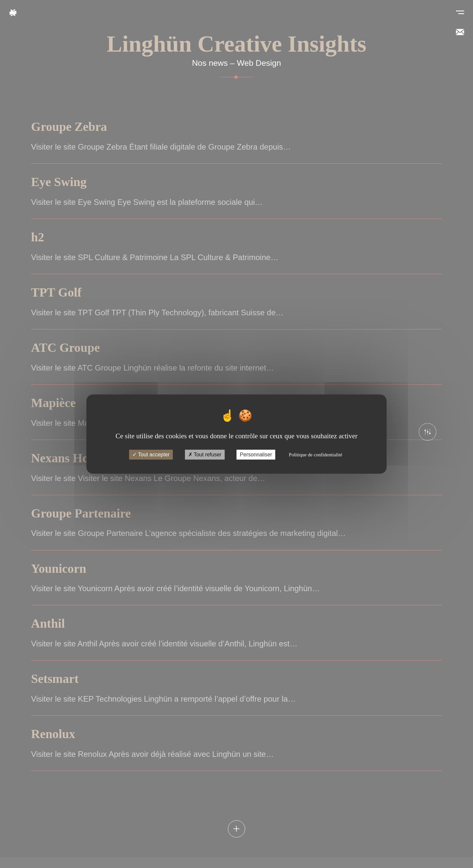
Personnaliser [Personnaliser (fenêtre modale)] (256, 455)
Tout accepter (151, 455)
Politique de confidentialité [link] (315, 455)
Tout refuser (205, 455)
